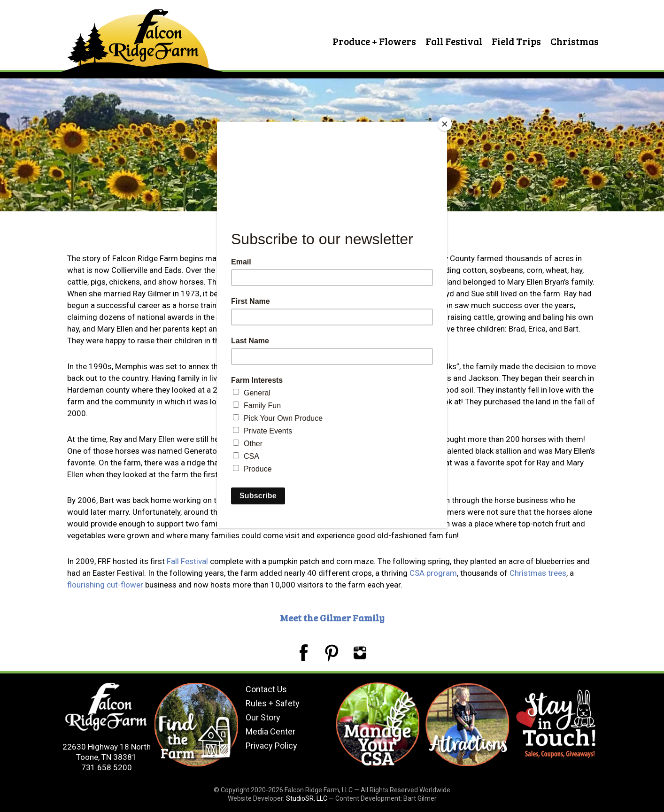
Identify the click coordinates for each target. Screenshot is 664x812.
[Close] (445, 124)
